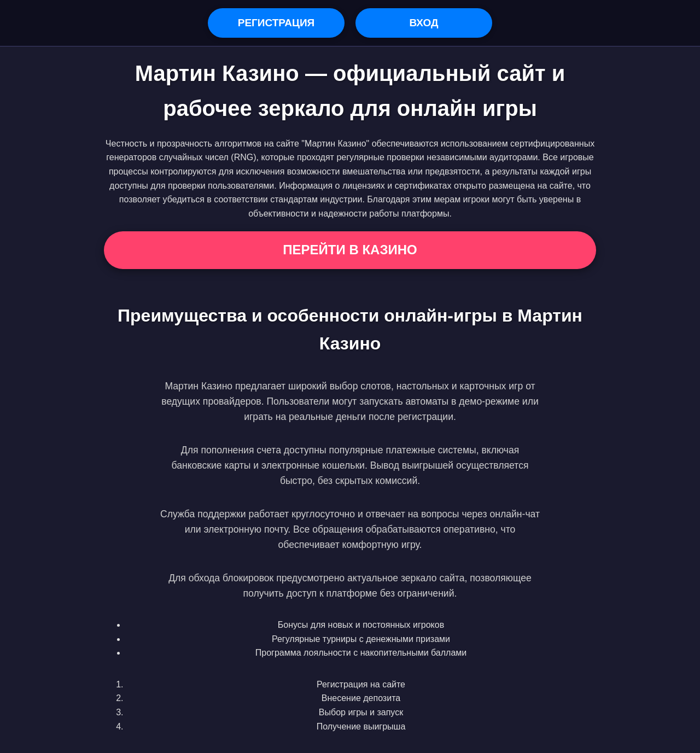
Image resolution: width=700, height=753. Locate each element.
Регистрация (276, 23)
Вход (424, 23)
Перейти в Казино (350, 250)
